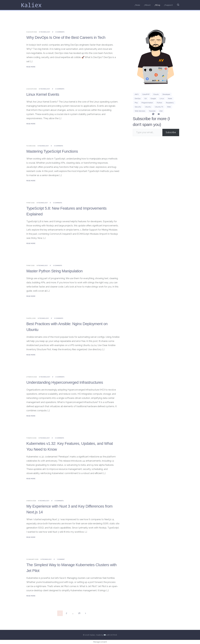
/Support (168, 5)
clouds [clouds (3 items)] (156, 94)
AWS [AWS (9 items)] (137, 94)
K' (53, 32)
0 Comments (60, 32)
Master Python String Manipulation (57, 271)
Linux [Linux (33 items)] (162, 98)
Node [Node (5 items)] (170, 98)
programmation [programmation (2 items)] (147, 103)
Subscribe (171, 132)
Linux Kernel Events (44, 94)
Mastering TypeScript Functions (54, 151)
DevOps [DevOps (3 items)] (138, 98)
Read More (31, 67)
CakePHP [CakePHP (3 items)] (146, 94)
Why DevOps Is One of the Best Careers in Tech (69, 37)
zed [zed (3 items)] (161, 111)
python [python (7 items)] (159, 103)
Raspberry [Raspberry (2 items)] (170, 103)
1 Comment (61, 559)
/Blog (157, 5)
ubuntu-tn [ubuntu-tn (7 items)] (159, 107)
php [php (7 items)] (136, 103)
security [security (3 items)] (138, 107)
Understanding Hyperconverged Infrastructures (68, 382)
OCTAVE (114, 635)
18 (79, 613)
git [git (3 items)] (146, 98)
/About (147, 5)
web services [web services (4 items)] (140, 111)
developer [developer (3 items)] (166, 94)
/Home (137, 5)
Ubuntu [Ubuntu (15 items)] (148, 107)
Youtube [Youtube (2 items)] (152, 111)
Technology (45, 32)
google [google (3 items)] (153, 98)
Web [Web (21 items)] (169, 107)
